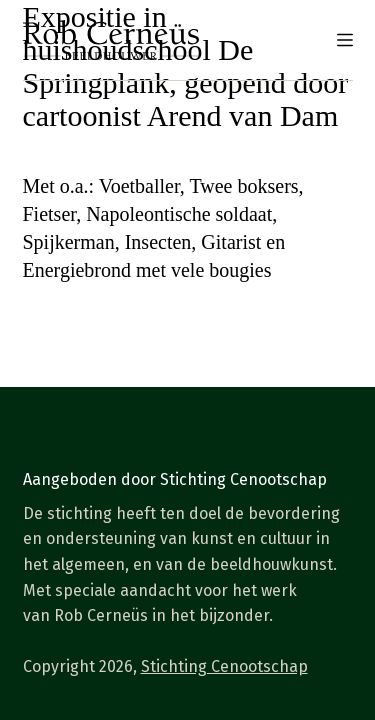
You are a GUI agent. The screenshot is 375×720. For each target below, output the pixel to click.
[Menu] (345, 40)
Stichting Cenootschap (224, 666)
